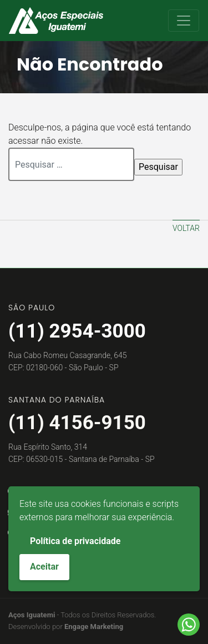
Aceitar (44, 567)
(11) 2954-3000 (77, 331)
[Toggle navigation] (184, 21)
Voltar (186, 228)
